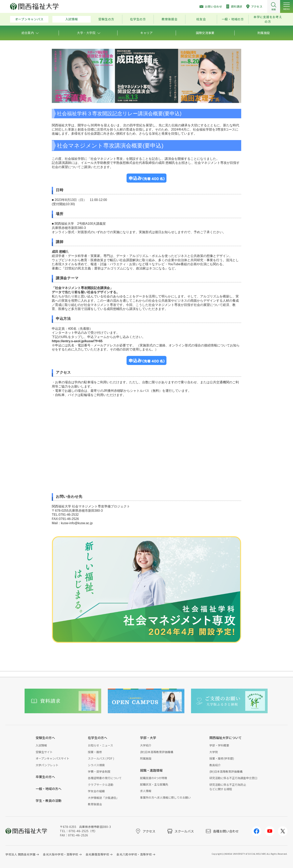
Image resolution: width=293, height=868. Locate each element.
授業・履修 (95, 752)
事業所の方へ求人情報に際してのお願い (165, 797)
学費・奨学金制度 (99, 771)
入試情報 (72, 19)
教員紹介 (215, 765)
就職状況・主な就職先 (154, 784)
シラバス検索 (96, 765)
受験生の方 (106, 19)
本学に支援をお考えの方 (268, 19)
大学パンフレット (47, 765)
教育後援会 (170, 19)
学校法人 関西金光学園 (20, 854)
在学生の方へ (98, 738)
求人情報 (146, 791)
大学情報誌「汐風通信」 (103, 798)
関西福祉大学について (225, 738)
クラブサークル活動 (101, 785)
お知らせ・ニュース (100, 745)
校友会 (201, 19)
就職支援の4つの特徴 (154, 778)
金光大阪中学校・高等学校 (61, 854)
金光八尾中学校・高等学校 (134, 854)
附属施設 (146, 758)
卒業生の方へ (45, 777)
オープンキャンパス (29, 19)
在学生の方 (138, 19)
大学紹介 (146, 745)
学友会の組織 (96, 791)
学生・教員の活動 (49, 800)
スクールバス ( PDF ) (101, 758)
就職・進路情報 (151, 770)
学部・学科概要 (219, 745)
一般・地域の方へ (49, 789)
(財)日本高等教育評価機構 (157, 752)
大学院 (214, 752)
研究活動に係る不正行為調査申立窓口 (233, 778)
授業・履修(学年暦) (222, 758)
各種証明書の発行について (105, 778)
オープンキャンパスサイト (52, 758)
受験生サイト (44, 752)
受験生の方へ (45, 738)
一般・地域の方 (233, 19)
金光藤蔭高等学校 (97, 854)
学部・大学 (148, 738)
